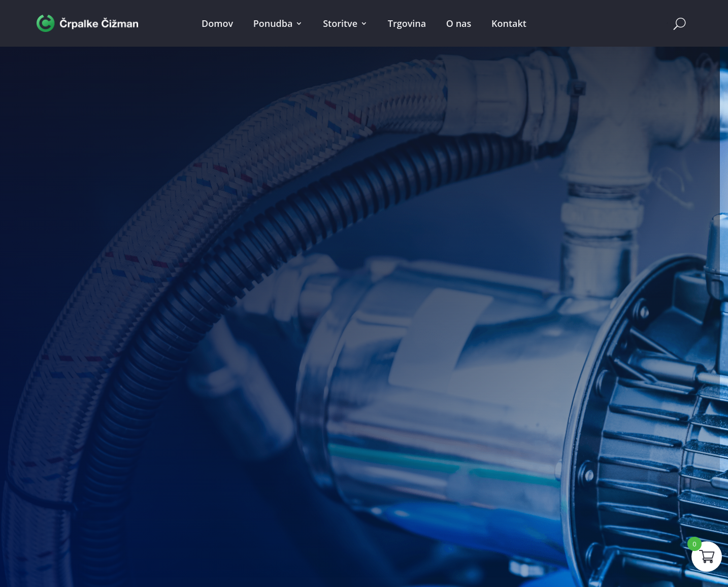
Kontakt (509, 23)
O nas (459, 23)
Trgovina (407, 23)
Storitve (340, 23)
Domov (217, 23)
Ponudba (273, 23)
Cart (667, 23)
